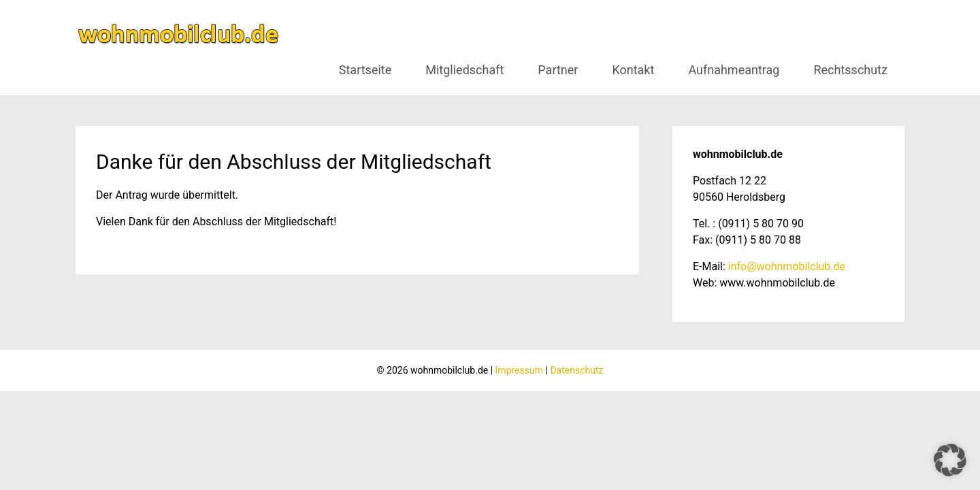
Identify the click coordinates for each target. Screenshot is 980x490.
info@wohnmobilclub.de (787, 266)
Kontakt (633, 70)
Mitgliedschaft (464, 70)
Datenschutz (576, 370)
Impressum (519, 370)
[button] (950, 460)
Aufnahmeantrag (734, 70)
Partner (558, 70)
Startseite (365, 70)
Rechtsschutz (850, 70)
